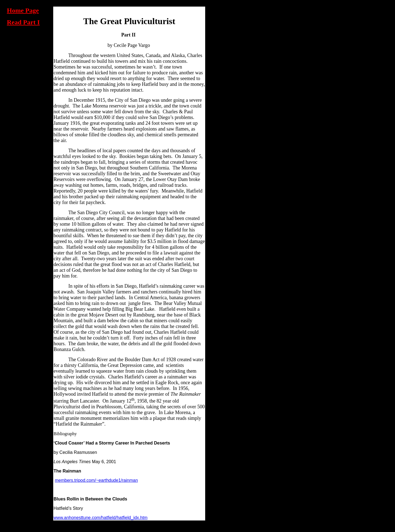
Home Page (23, 10)
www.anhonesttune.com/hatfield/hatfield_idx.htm (100, 518)
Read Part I (23, 22)
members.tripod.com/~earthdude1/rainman (96, 480)
